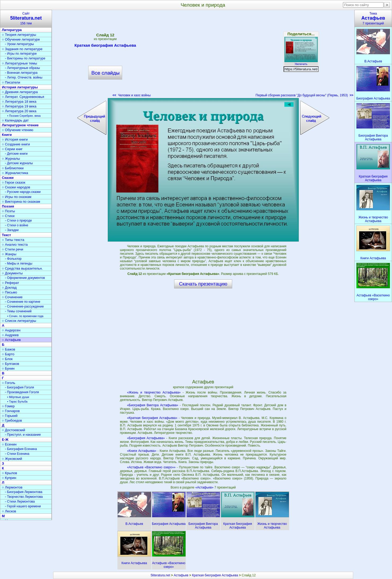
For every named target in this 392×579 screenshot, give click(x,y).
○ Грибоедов (12, 420)
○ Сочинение (12, 297)
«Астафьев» (205, 487)
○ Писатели (11, 82)
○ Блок (7, 359)
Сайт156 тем (26, 18)
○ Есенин (9, 444)
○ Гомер (8, 406)
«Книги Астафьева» (142, 451)
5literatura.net (160, 575)
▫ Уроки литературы (19, 44)
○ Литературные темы (19, 63)
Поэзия (8, 206)
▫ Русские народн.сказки (23, 192)
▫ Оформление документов (25, 278)
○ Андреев (10, 335)
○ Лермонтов (12, 487)
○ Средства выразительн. (22, 268)
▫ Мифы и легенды (19, 263)
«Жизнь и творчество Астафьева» (154, 392)
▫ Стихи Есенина (17, 454)
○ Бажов (8, 349)
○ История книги (15, 139)
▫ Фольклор (13, 259)
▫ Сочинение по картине (23, 302)
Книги (7, 135)
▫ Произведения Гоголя (22, 392)
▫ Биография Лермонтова (24, 492)
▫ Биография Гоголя (19, 387)
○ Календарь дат (15, 120)
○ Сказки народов (16, 187)
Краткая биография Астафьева (105, 46)
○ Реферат (10, 283)
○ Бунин (8, 368)
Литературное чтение (20, 125)
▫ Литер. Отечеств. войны (24, 77)
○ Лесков (9, 511)
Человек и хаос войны (132, 95)
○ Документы (12, 273)
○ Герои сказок (14, 182)
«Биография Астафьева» (146, 438)
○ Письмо (10, 292)
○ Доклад (9, 288)
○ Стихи (8, 216)
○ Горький (10, 416)
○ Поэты (8, 211)
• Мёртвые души (18, 397)
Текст (6, 235)
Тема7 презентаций (373, 18)
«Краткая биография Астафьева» (152, 418)
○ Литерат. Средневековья (23, 97)
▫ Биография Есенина (21, 449)
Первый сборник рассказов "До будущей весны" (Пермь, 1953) (304, 95)
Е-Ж (5, 440)
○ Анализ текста (15, 245)
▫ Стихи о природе (18, 221)
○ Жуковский (12, 459)
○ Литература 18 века (19, 101)
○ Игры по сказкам (17, 197)
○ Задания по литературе (22, 49)
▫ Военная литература (21, 73)
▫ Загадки (12, 230)
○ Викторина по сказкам (21, 202)
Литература (12, 30)
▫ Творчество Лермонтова (24, 497)
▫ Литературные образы (23, 68)
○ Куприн (9, 478)
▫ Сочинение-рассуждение (24, 306)
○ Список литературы (19, 321)
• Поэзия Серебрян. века (24, 116)
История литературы (20, 87)
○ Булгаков (10, 364)
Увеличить (301, 63)
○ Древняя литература (20, 92)
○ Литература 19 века (19, 106)
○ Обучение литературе (21, 39)
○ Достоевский (14, 430)
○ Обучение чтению (18, 130)
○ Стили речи (13, 249)
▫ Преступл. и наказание (23, 435)
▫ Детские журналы (19, 163)
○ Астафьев (11, 340)
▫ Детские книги (16, 154)
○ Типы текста (13, 240)
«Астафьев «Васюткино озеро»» (151, 467)
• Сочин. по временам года (25, 316)
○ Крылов (9, 473)
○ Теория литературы (19, 35)
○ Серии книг (12, 149)
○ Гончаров (11, 411)
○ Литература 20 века (19, 111)
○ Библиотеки (13, 168)
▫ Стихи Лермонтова (20, 502)
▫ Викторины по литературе (25, 58)
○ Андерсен (11, 330)
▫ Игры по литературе (21, 54)
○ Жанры (9, 254)
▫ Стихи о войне (17, 225)
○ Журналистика (15, 173)
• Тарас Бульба (17, 401)
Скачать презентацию (203, 284)
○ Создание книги (16, 144)
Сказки (8, 178)
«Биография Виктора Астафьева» (153, 405)
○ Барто (8, 354)
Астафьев (181, 575)
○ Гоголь (9, 383)
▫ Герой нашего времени (23, 506)
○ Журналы (11, 159)
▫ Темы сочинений (18, 311)
